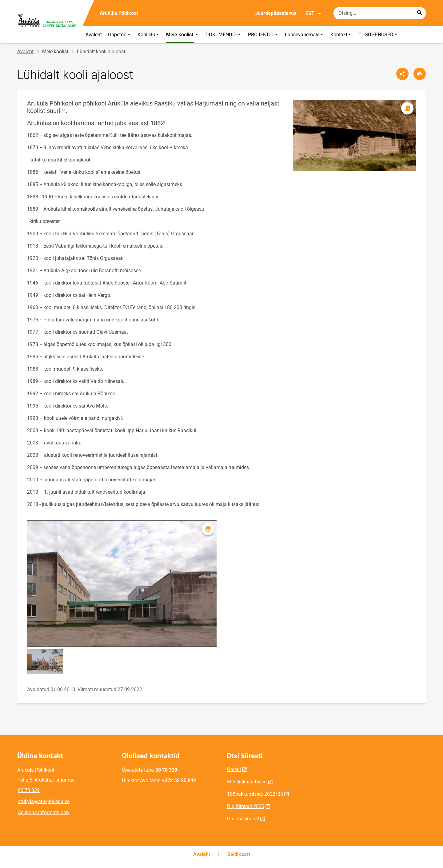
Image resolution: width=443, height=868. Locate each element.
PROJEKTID (263, 35)
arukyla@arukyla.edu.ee (44, 801)
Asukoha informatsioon (43, 812)
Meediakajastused (247, 782)
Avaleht (94, 35)
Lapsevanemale (305, 35)
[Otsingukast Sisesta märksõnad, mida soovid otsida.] (380, 13)
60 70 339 (29, 790)
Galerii (234, 769)
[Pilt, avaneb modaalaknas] (354, 135)
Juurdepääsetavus (276, 13)
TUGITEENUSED (378, 35)
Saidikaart (239, 854)
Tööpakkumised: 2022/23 (255, 794)
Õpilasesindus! (243, 819)
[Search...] (420, 13)
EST (314, 14)
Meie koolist (183, 35)
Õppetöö (120, 35)
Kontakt (341, 35)
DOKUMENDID (224, 35)
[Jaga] (402, 74)
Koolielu (149, 35)
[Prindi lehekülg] (420, 74)
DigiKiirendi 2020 (246, 806)
